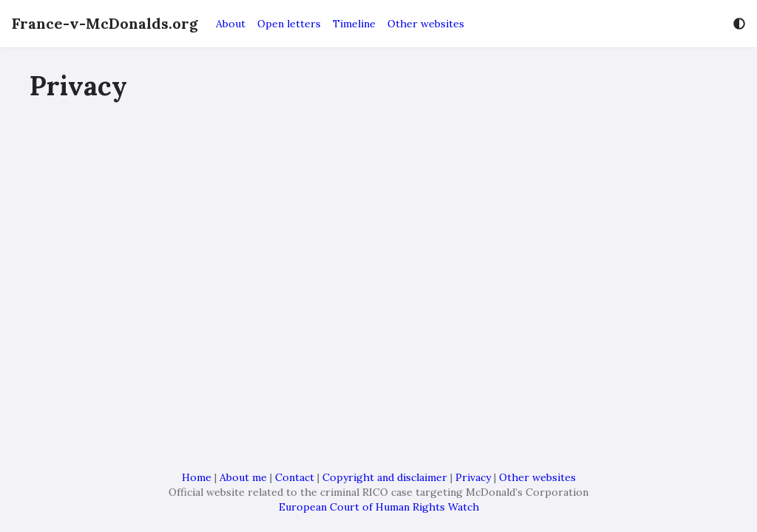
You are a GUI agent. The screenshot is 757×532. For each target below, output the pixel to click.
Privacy (473, 477)
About (231, 24)
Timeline (354, 24)
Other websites (426, 24)
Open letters (289, 24)
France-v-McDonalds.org (105, 23)
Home (197, 477)
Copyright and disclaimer (385, 477)
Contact (295, 477)
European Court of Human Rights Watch (379, 507)
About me (243, 477)
